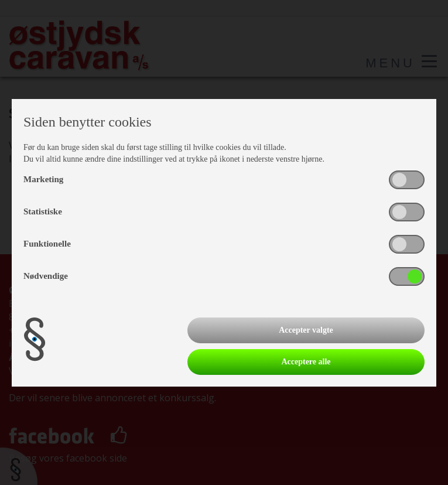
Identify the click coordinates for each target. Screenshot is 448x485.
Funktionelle (47, 244)
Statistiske (43, 211)
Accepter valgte (306, 330)
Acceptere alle (306, 362)
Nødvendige (46, 276)
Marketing (43, 179)
